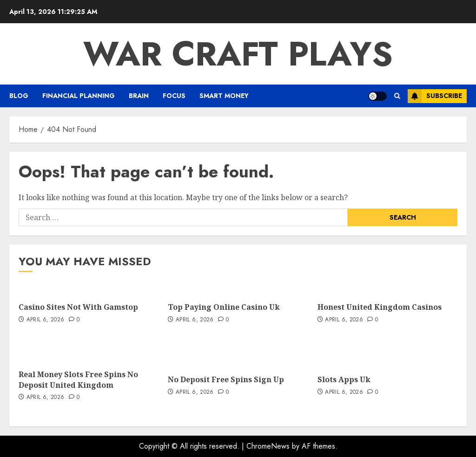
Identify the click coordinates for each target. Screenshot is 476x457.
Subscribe (435, 96)
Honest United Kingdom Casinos (380, 307)
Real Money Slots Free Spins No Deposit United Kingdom (78, 379)
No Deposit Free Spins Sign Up (226, 379)
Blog (19, 96)
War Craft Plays (238, 54)
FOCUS (174, 96)
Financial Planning (79, 96)
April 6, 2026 (46, 320)
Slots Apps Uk (344, 379)
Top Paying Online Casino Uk (224, 307)
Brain (139, 96)
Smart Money (224, 96)
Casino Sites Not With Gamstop (78, 307)
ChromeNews (268, 446)
